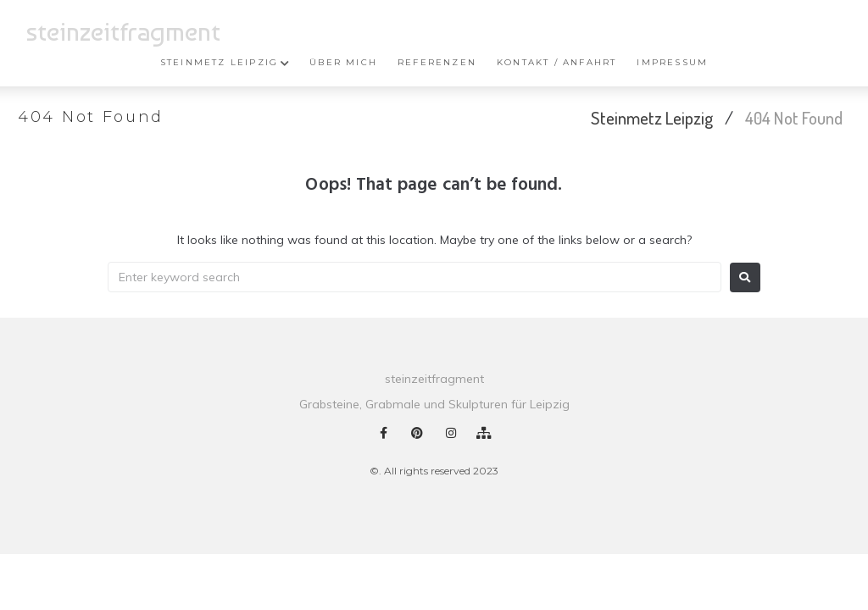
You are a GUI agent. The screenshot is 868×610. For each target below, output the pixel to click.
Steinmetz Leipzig (652, 117)
